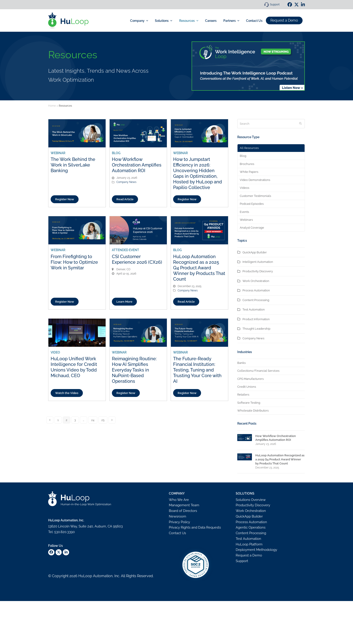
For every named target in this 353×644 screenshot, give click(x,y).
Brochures (247, 164)
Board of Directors (183, 511)
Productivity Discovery (258, 271)
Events (244, 212)
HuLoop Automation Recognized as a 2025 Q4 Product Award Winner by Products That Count (199, 268)
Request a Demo (284, 20)
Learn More (124, 302)
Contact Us (177, 533)
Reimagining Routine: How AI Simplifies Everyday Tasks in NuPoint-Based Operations (134, 370)
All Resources (249, 148)
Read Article (125, 199)
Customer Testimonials (255, 196)
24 (93, 420)
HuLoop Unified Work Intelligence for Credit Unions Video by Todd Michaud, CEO (74, 367)
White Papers (249, 172)
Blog (243, 156)
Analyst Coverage (252, 228)
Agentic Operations (251, 527)
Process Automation (256, 290)
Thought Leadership (256, 329)
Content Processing (256, 300)
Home (52, 106)
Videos (244, 188)
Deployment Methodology (256, 550)
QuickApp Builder (255, 252)
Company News (126, 182)
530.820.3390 (64, 532)
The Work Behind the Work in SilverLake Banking (73, 165)
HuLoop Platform (249, 544)
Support (275, 5)
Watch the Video (67, 393)
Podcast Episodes (252, 204)
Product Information (256, 319)
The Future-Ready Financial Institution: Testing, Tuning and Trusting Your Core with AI (197, 370)
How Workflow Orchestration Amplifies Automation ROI (137, 165)
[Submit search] (300, 124)
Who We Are (179, 500)
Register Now (65, 199)
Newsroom (178, 516)
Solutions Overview (251, 500)
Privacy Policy (179, 522)
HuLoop (85, 576)
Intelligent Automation (258, 262)
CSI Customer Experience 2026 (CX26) (137, 259)
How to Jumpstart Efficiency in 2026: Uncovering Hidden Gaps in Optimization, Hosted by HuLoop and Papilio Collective (198, 173)
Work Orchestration (256, 281)
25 (103, 420)
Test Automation (254, 310)
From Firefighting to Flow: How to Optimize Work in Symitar (74, 262)
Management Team (184, 505)
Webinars (246, 220)
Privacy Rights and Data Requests (195, 527)
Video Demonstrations (255, 180)
